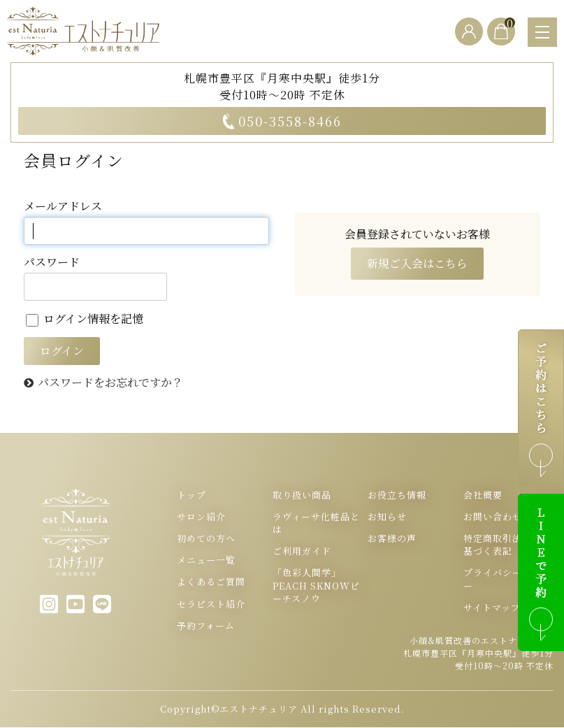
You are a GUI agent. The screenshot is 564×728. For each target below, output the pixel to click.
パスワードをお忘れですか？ (110, 383)
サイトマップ (492, 608)
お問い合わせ (493, 517)
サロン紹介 (201, 517)
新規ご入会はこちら (417, 264)
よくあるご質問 (211, 583)
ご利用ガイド (302, 552)
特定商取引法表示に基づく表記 (507, 545)
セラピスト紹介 (211, 604)
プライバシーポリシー (507, 580)
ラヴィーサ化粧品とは (316, 523)
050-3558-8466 (282, 121)
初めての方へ (206, 539)
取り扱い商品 (302, 495)
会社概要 (483, 495)
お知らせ (387, 517)
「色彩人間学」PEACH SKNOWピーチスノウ (316, 586)
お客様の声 (392, 539)
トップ (191, 495)
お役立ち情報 (397, 495)
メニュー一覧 (206, 561)
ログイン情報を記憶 (85, 319)
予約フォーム (206, 626)
